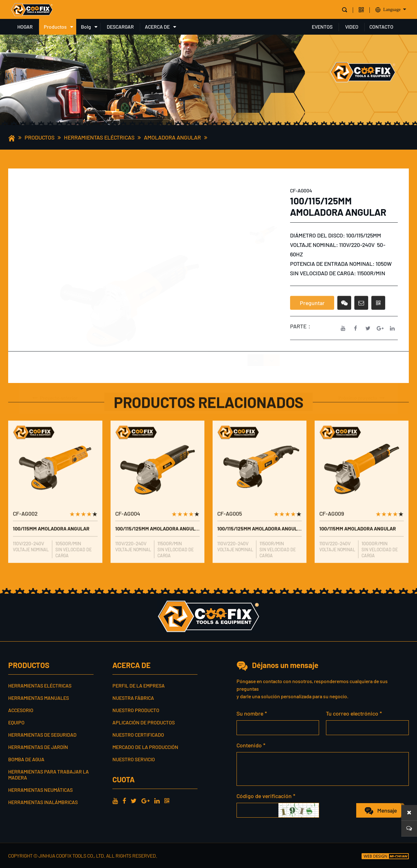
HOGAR (25, 27)
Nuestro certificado (138, 735)
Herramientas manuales (39, 698)
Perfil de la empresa (139, 685)
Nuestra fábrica (133, 698)
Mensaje (387, 810)
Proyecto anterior (55, 387)
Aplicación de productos (144, 722)
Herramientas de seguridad (42, 735)
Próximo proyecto (362, 387)
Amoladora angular (172, 137)
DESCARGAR (120, 27)
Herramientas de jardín (38, 747)
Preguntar (312, 319)
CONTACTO (381, 27)
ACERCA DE (157, 27)
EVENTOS (322, 27)
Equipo (16, 722)
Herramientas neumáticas (40, 790)
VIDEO (352, 27)
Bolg (86, 27)
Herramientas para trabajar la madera (49, 774)
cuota (123, 779)
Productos (55, 27)
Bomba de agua (26, 759)
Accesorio (21, 710)
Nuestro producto (136, 710)
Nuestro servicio (134, 759)
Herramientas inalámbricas (43, 802)
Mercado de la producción (145, 747)
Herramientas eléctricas (99, 137)
